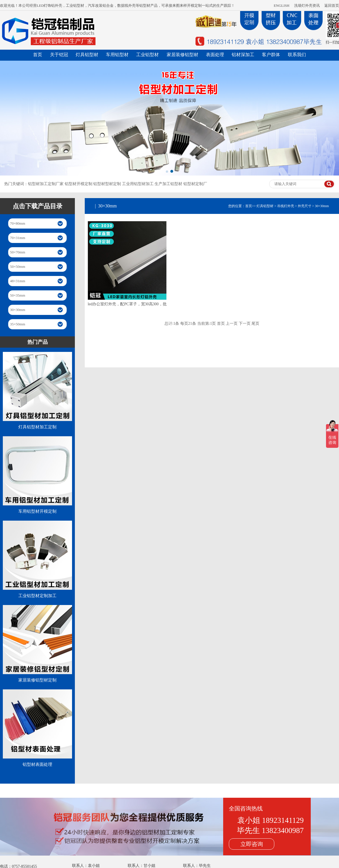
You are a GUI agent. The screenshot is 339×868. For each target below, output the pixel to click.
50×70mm (18, 252)
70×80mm (18, 223)
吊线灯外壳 (286, 206)
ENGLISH (282, 6)
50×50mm (18, 267)
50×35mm (18, 295)
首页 (38, 55)
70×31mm (18, 238)
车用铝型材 (117, 55)
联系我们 (297, 55)
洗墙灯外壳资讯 (307, 6)
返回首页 (332, 6)
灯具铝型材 (87, 55)
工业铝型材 (147, 55)
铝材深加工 (243, 55)
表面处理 (215, 55)
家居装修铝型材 (182, 55)
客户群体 (271, 55)
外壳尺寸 (305, 206)
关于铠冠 (59, 55)
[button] (167, 172)
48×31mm (18, 281)
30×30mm (18, 310)
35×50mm (18, 324)
